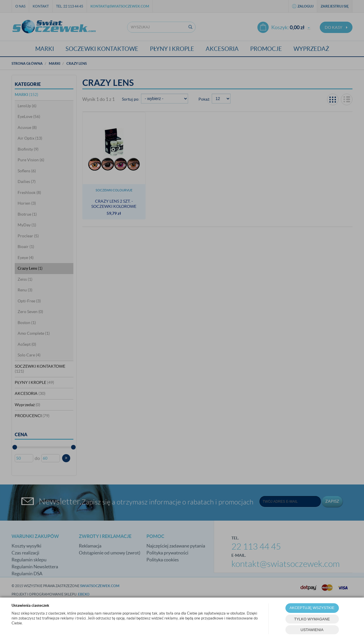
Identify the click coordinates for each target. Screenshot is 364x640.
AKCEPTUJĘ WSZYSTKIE (312, 608)
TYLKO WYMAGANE (312, 619)
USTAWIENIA (312, 630)
